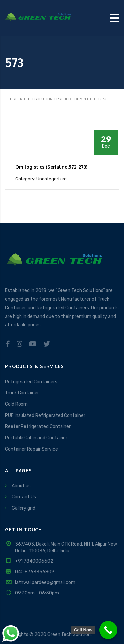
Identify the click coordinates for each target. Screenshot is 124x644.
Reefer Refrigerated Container (38, 427)
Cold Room (16, 404)
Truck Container (22, 393)
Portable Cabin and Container (36, 438)
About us (21, 486)
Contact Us (24, 497)
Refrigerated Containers (31, 382)
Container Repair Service (31, 449)
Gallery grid (23, 508)
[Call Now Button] (108, 630)
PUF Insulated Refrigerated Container (45, 415)
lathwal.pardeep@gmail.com (45, 582)
